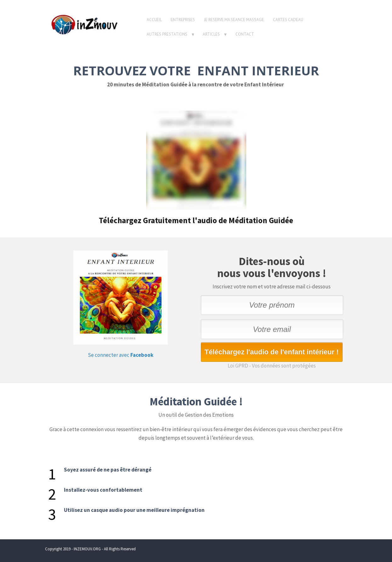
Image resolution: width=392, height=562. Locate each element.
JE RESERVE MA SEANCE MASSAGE (234, 20)
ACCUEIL (154, 20)
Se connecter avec (121, 355)
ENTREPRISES (183, 20)
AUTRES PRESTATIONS (167, 34)
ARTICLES (211, 34)
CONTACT (245, 34)
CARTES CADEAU (288, 20)
